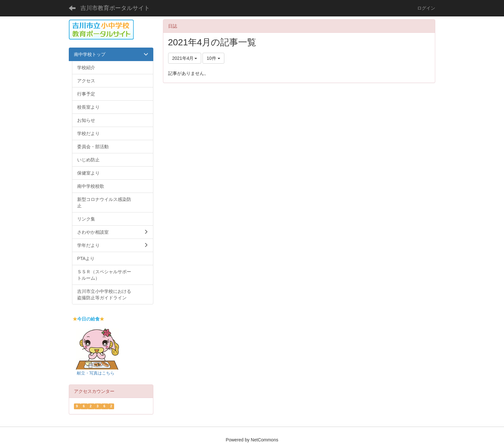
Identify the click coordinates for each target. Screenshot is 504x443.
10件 (213, 58)
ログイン (426, 8)
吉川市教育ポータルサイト (115, 8)
